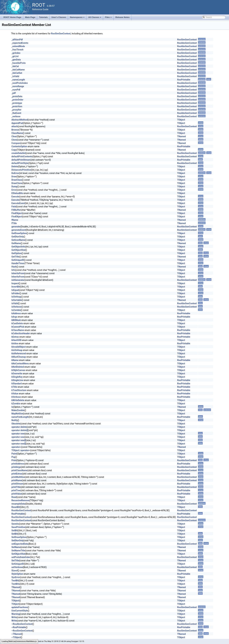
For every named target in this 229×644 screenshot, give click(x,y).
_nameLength (18, 80)
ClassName (17, 133)
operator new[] (19, 440)
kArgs (14, 317)
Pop (13, 457)
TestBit (15, 581)
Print (14, 460)
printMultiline (18, 477)
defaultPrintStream (21, 160)
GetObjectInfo (18, 247)
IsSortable (17, 300)
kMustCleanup (19, 357)
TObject (181, 120)
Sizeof (15, 571)
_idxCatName (18, 70)
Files (109, 18)
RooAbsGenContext (187, 43)
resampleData (18, 504)
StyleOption (17, 574)
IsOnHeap (16, 297)
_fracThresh (17, 50)
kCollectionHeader (21, 333)
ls (12, 407)
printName (17, 480)
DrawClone (17, 183)
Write (14, 617)
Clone (14, 140)
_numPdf (16, 90)
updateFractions (20, 607)
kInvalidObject (19, 347)
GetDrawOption (19, 233)
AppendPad (17, 123)
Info (13, 270)
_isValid (15, 76)
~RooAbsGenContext (22, 624)
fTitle (14, 223)
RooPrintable (184, 80)
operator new (18, 434)
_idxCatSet (17, 73)
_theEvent (16, 113)
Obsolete (16, 424)
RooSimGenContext (61, 34)
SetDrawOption (19, 537)
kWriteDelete (18, 400)
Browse (15, 130)
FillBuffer (16, 210)
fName (15, 220)
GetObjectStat (18, 250)
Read (14, 497)
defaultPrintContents (22, 156)
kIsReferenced (19, 353)
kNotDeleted (18, 367)
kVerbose (16, 397)
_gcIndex (16, 53)
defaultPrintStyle (20, 163)
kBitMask (16, 320)
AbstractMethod (20, 120)
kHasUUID (17, 340)
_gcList (15, 56)
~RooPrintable (19, 627)
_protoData (17, 96)
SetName (16, 547)
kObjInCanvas (18, 370)
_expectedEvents (20, 43)
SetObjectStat (18, 554)
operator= (16, 447)
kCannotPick (18, 327)
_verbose (16, 116)
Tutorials (43, 17)
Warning (16, 614)
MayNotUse (17, 414)
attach (15, 126)
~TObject (16, 637)
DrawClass (17, 180)
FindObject (17, 213)
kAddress (16, 313)
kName (15, 360)
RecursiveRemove (20, 500)
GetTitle (15, 257)
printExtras (17, 474)
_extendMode (18, 46)
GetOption (17, 253)
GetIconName (18, 240)
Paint (14, 454)
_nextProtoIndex (20, 83)
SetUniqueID (18, 564)
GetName (16, 243)
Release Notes (123, 17)
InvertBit (16, 287)
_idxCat (15, 66)
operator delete (19, 427)
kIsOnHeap (17, 350)
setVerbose (17, 567)
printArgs (16, 467)
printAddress (18, 464)
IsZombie (16, 310)
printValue (17, 494)
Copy (14, 150)
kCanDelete (17, 323)
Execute (15, 197)
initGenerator (18, 280)
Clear (14, 136)
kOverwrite (17, 374)
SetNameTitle (18, 551)
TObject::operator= (21, 450)
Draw (14, 177)
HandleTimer (18, 263)
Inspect (15, 283)
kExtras (15, 337)
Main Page (30, 17)
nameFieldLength (20, 417)
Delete (15, 166)
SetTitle (15, 561)
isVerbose (16, 307)
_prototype (17, 103)
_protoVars (17, 106)
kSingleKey (17, 377)
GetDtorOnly (18, 237)
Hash (14, 267)
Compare (16, 143)
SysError (16, 577)
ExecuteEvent (18, 203)
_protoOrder (17, 100)
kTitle (14, 387)
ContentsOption (19, 146)
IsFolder (15, 293)
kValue (15, 394)
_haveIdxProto (19, 63)
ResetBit (16, 507)
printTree (16, 490)
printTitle (16, 487)
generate (16, 227)
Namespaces (77, 18)
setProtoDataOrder (21, 557)
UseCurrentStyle (20, 611)
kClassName (18, 330)
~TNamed (16, 634)
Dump (14, 187)
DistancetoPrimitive (21, 170)
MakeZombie (18, 410)
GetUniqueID (18, 260)
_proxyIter (16, 110)
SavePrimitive (18, 527)
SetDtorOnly (17, 540)
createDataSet (19, 153)
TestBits (16, 584)
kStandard (17, 384)
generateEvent (19, 230)
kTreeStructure (19, 390)
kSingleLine (17, 380)
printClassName (19, 470)
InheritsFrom (18, 273)
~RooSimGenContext (22, 631)
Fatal (14, 207)
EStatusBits (17, 193)
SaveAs (15, 524)
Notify (14, 420)
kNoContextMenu (20, 364)
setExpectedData (20, 544)
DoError (15, 173)
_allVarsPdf (17, 40)
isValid (15, 303)
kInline (15, 343)
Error (14, 190)
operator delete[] (20, 430)
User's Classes (59, 17)
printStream (17, 484)
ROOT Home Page (12, 17)
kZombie (16, 404)
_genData (16, 60)
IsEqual (15, 290)
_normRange (18, 86)
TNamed (182, 136)
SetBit (14, 530)
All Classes (95, 18)
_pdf (14, 93)
